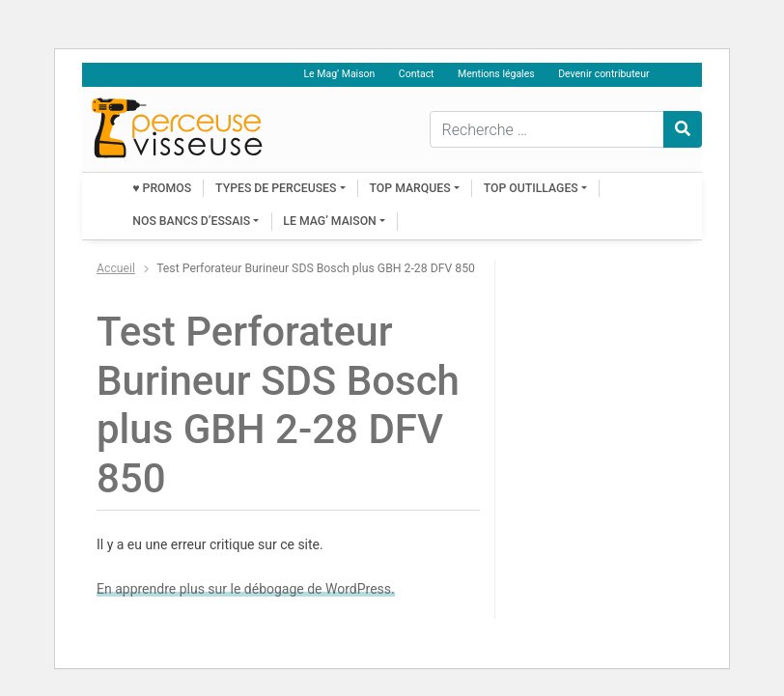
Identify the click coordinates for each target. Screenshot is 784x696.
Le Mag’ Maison (339, 74)
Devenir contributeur (603, 74)
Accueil (116, 268)
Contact (417, 74)
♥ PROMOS (162, 188)
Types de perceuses (276, 188)
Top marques (410, 188)
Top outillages (531, 188)
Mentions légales (496, 74)
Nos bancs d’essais (191, 221)
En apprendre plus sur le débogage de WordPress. (246, 589)
